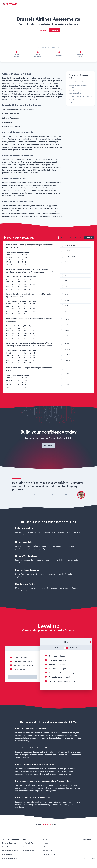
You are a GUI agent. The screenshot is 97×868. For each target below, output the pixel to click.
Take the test (49, 447)
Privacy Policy (48, 852)
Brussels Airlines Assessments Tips (80, 97)
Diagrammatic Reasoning (11, 852)
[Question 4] (71, 238)
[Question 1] (57, 238)
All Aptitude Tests (29, 845)
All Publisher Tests (29, 852)
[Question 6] (80, 238)
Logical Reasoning (8, 856)
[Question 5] (75, 238)
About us (46, 849)
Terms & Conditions (50, 856)
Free (22, 679)
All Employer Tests (29, 849)
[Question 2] (61, 238)
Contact (46, 845)
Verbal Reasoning (8, 849)
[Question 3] (66, 238)
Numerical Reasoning (9, 845)
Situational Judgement (10, 860)
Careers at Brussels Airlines (78, 83)
